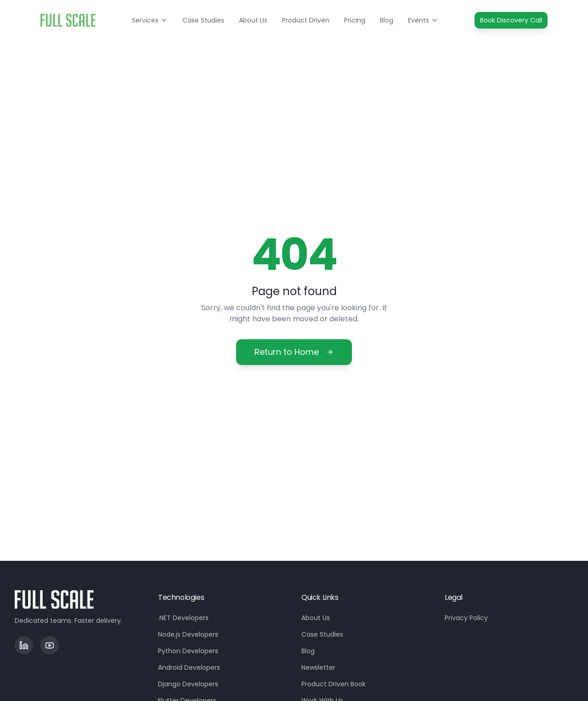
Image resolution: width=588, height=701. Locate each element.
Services (150, 20)
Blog (387, 20)
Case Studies (203, 20)
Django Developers (188, 684)
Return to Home (294, 352)
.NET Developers (183, 618)
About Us (253, 20)
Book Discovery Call (511, 20)
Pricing (355, 20)
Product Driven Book (334, 684)
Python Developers (188, 651)
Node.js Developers (188, 634)
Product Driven (306, 20)
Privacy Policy (466, 618)
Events (423, 20)
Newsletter (318, 667)
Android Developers (189, 667)
